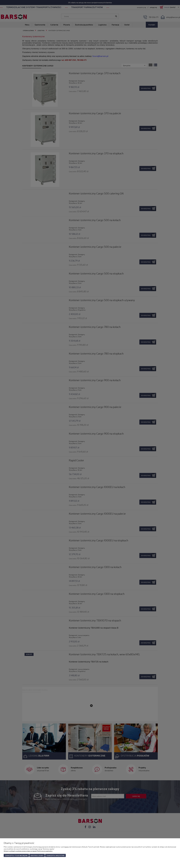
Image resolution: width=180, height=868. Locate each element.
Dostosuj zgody (37, 855)
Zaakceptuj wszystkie (55, 855)
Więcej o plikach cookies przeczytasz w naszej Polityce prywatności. (28, 851)
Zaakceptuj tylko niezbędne (16, 855)
